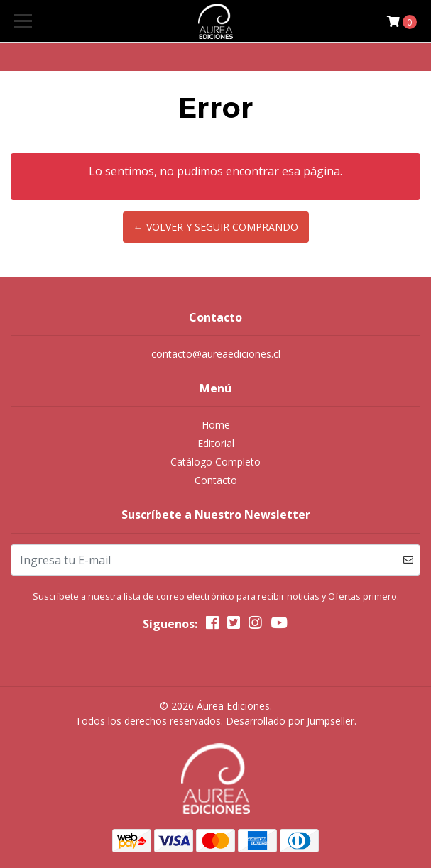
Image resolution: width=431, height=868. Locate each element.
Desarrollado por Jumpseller (290, 721)
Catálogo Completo (215, 462)
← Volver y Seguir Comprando (216, 227)
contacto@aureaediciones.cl (216, 354)
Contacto (216, 480)
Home (216, 425)
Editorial (216, 443)
